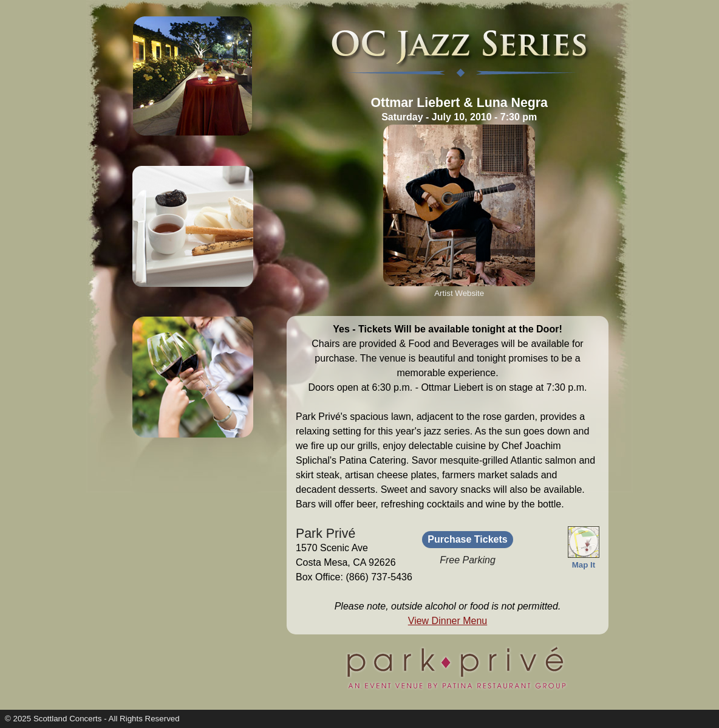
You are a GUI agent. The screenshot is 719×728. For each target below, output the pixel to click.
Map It (584, 560)
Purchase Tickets (467, 539)
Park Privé (325, 534)
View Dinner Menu (448, 621)
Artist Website (459, 293)
